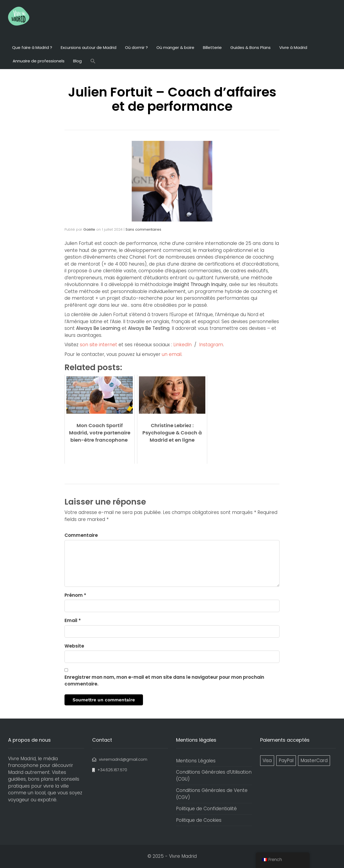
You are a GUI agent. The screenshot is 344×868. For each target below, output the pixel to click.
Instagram (211, 345)
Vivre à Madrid (293, 47)
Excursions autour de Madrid (89, 47)
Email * (73, 620)
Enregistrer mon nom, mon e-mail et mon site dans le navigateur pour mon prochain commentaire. (164, 681)
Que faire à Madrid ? (32, 47)
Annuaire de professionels (39, 61)
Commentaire (81, 535)
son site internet (98, 345)
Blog (77, 61)
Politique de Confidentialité (206, 809)
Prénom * (75, 595)
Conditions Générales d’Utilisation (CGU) (214, 776)
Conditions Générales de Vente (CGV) (212, 794)
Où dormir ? (136, 47)
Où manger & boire (175, 47)
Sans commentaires (143, 229)
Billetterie (212, 47)
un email (172, 354)
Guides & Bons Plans (250, 47)
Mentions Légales (196, 761)
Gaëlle (89, 229)
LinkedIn (182, 345)
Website (74, 646)
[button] (93, 62)
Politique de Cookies (199, 820)
